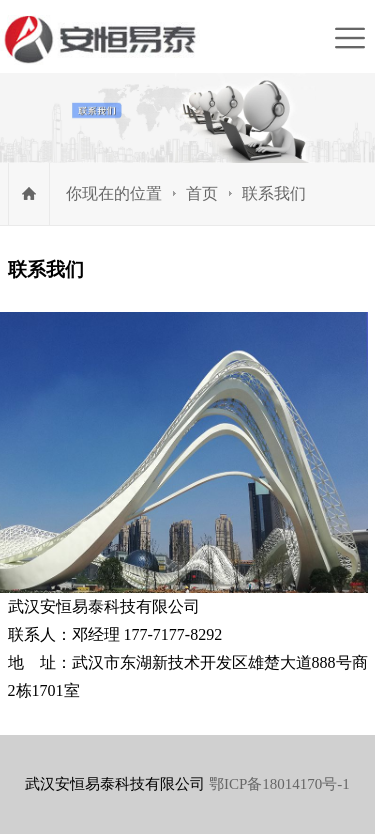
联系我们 (274, 193)
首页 (202, 193)
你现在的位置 (114, 193)
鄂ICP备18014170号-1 (279, 784)
